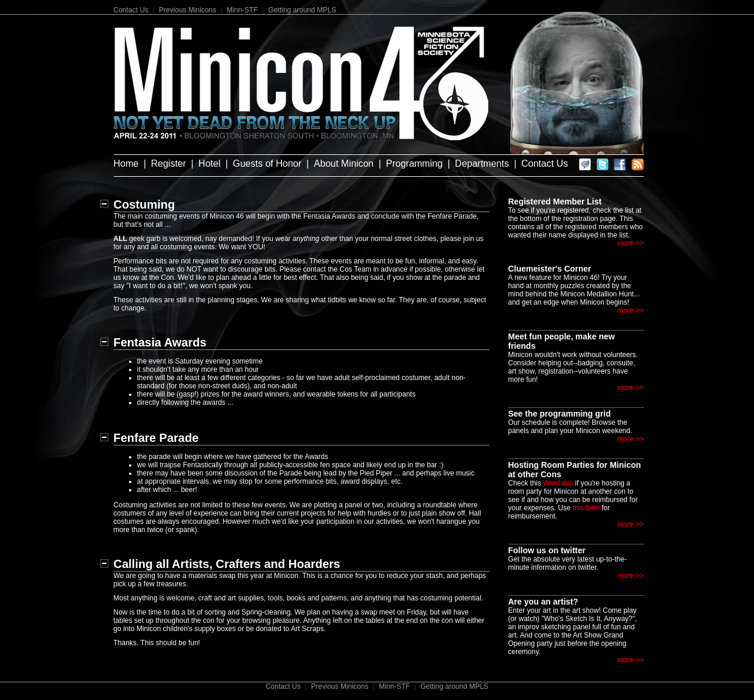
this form (586, 508)
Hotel (209, 164)
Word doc (558, 483)
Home (126, 164)
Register (168, 164)
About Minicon (344, 164)
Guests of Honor (267, 164)
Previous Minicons (188, 10)
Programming (414, 164)
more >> (631, 243)
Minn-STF (242, 10)
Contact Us (131, 10)
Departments (482, 164)
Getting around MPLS (302, 10)
